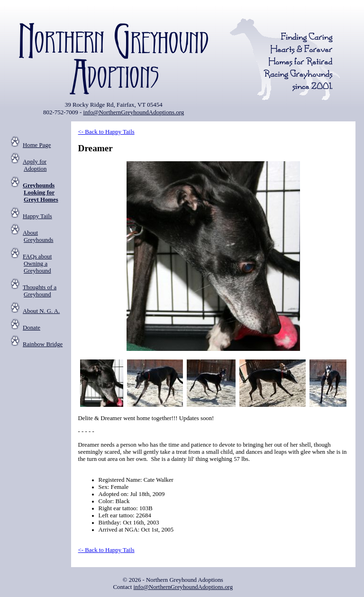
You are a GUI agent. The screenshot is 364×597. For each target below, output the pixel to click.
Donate (32, 328)
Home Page (37, 145)
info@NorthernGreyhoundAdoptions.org (134, 112)
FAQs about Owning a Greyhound (37, 264)
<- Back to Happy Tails (106, 132)
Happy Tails (37, 216)
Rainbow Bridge (43, 344)
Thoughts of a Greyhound (40, 291)
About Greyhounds (38, 236)
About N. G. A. (41, 311)
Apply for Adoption (35, 165)
